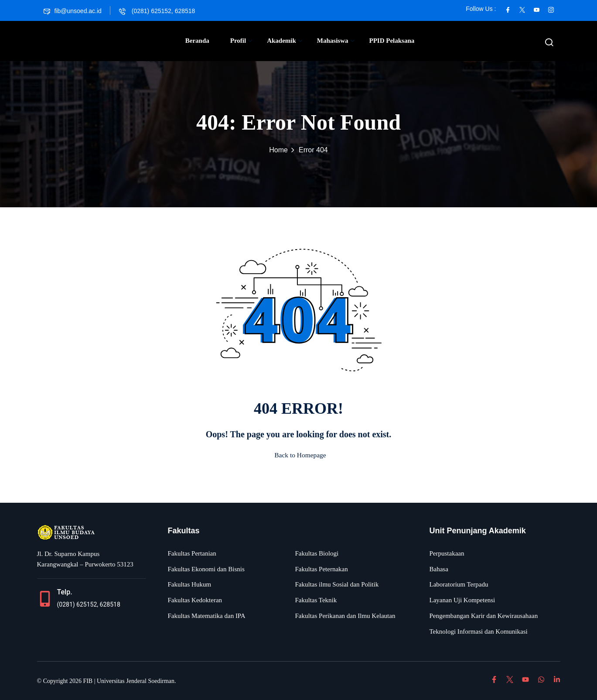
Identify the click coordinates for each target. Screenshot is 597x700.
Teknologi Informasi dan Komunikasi (479, 631)
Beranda (197, 41)
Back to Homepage (298, 455)
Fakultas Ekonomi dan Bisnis (206, 569)
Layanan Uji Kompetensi (462, 600)
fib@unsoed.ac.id (73, 11)
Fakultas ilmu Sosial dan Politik (337, 584)
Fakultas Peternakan (322, 569)
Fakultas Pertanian (192, 553)
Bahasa (439, 569)
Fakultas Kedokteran (195, 600)
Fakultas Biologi (317, 553)
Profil (241, 41)
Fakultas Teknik (316, 600)
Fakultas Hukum (190, 584)
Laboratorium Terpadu (459, 584)
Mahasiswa (336, 41)
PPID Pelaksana (392, 41)
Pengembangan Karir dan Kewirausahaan (484, 616)
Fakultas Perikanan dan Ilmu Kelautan (345, 616)
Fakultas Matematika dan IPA (207, 616)
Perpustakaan (447, 553)
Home (278, 150)
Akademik (285, 41)
